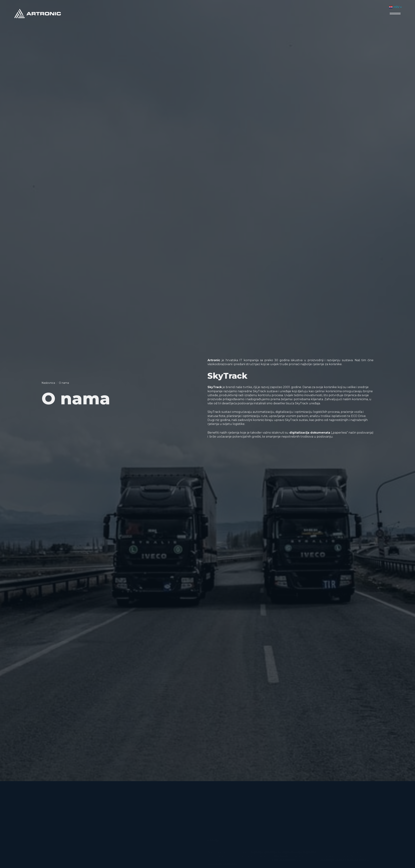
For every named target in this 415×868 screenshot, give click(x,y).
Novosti (342, 8)
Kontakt (377, 8)
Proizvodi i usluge (317, 8)
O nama (291, 8)
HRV (394, 7)
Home (275, 8)
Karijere (360, 8)
